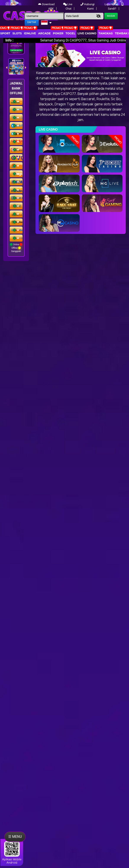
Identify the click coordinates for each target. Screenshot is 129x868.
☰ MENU (15, 837)
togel (70, 33)
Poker (58, 33)
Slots (17, 33)
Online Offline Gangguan (16, 248)
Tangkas (106, 33)
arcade (44, 33)
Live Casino (87, 33)
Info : (9, 40)
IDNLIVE (30, 33)
